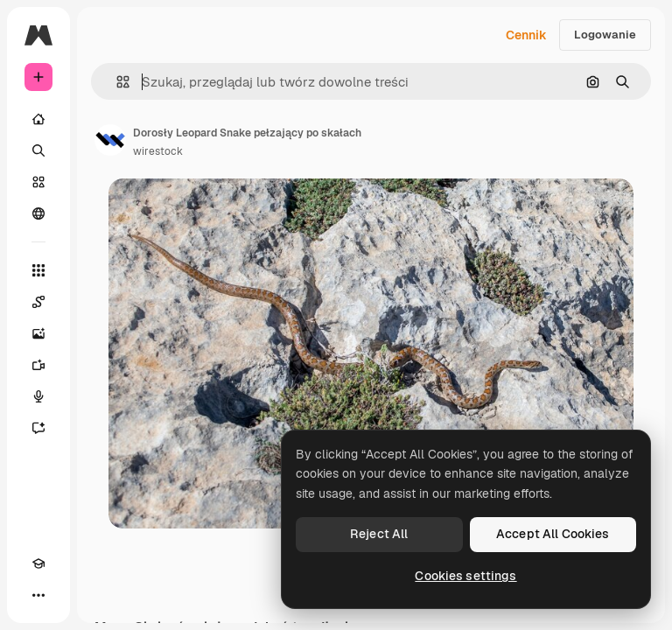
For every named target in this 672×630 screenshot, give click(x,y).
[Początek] (38, 119)
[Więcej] (38, 595)
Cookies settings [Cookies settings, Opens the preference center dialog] (465, 576)
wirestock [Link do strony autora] (158, 151)
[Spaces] (38, 302)
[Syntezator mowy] (38, 396)
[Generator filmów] (38, 365)
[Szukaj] (38, 150)
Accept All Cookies (553, 534)
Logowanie (605, 35)
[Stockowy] (38, 182)
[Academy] (38, 563)
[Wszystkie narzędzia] (38, 270)
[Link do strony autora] (110, 140)
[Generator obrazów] (38, 333)
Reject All (379, 534)
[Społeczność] (38, 213)
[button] (116, 82)
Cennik (526, 35)
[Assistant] (38, 428)
